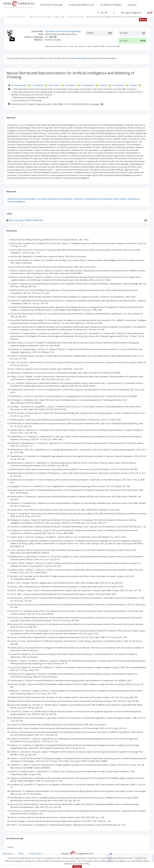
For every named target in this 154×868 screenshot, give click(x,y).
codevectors (79, 199)
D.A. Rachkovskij (19, 85)
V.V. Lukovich (118, 85)
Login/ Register (131, 12)
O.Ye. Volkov (54, 85)
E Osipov (133, 85)
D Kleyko (103, 85)
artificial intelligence (16, 202)
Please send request (78, 58)
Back (143, 20)
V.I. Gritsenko (37, 85)
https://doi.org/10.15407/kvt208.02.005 (26, 220)
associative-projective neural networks (55, 199)
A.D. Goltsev (70, 85)
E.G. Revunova (88, 85)
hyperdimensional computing (99, 199)
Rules (21, 853)
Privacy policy (36, 853)
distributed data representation (22, 199)
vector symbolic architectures (126, 199)
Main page (8, 853)
